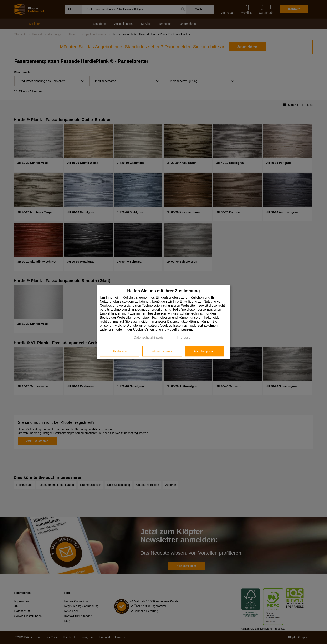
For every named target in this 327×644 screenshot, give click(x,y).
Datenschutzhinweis (149, 338)
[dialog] (164, 322)
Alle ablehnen (120, 351)
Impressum (185, 338)
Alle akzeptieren (205, 351)
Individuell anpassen (162, 351)
